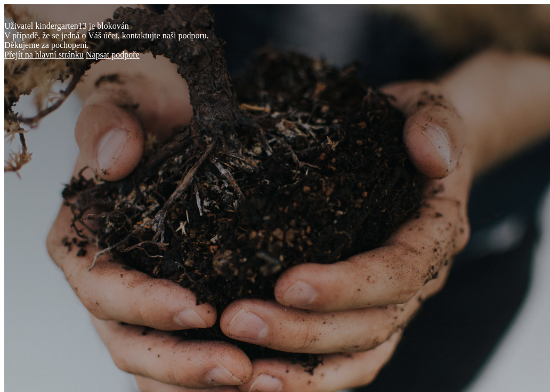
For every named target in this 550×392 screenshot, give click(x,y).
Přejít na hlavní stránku (44, 55)
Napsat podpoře (113, 55)
